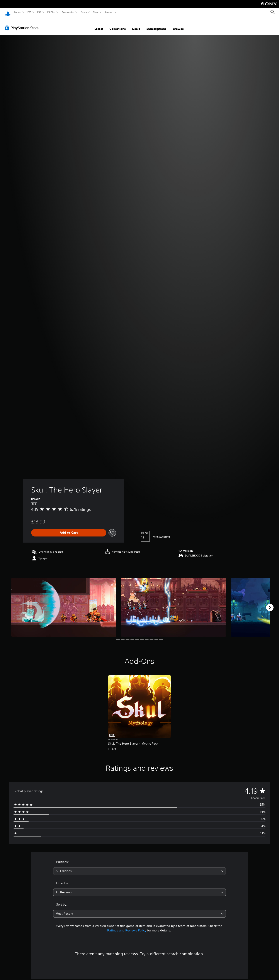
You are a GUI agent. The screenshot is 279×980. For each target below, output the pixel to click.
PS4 (39, 12)
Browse (178, 25)
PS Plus (51, 12)
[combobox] (140, 867)
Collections (118, 25)
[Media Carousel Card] (64, 603)
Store (96, 12)
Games (17, 12)
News (84, 12)
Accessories (68, 12)
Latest (99, 25)
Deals (136, 25)
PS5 (29, 12)
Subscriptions (157, 25)
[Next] (270, 603)
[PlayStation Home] (8, 12)
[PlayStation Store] (23, 24)
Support (109, 12)
